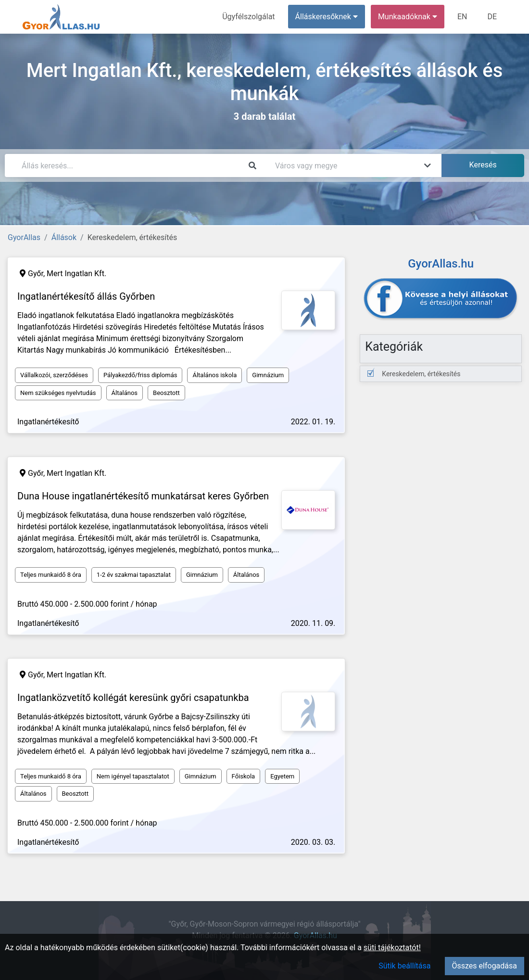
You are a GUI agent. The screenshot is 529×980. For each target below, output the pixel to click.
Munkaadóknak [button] (408, 17)
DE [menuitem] (492, 17)
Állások (64, 237)
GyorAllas (24, 237)
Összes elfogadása (485, 966)
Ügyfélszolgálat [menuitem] (248, 17)
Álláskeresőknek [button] (327, 17)
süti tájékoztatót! (392, 948)
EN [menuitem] (462, 17)
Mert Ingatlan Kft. (76, 274)
